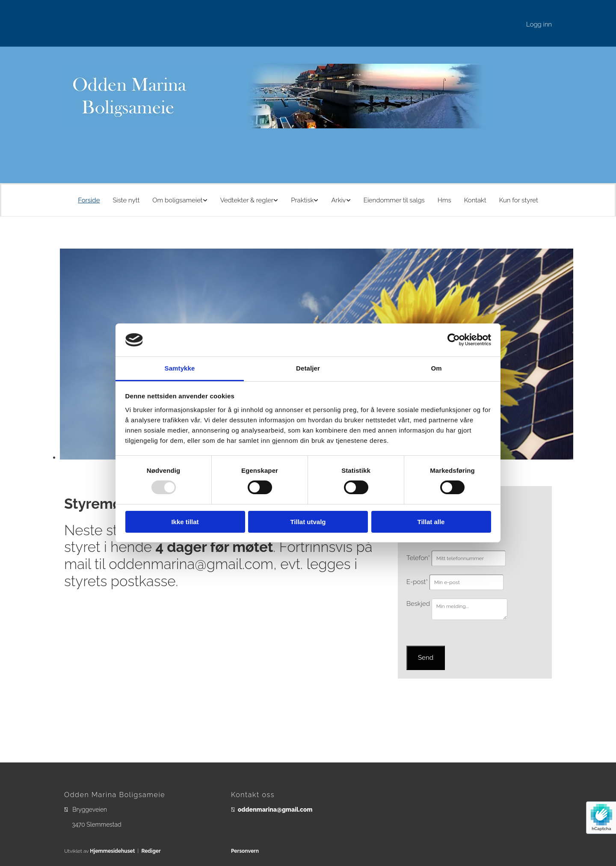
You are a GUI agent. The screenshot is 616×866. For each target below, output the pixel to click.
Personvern (245, 851)
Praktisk (302, 200)
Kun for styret (519, 200)
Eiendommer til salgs (394, 200)
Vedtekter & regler (247, 200)
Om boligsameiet (177, 200)
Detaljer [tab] (308, 368)
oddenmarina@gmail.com (275, 810)
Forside (89, 200)
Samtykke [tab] (180, 368)
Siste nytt (126, 200)
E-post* (417, 582)
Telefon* (418, 558)
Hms (444, 200)
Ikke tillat (185, 522)
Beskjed (418, 604)
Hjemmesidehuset (112, 851)
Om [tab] (436, 368)
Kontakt (475, 200)
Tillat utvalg (308, 522)
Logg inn (539, 24)
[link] (180, 200)
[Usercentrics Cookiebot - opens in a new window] (454, 340)
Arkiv (338, 200)
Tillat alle (431, 522)
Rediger (151, 851)
